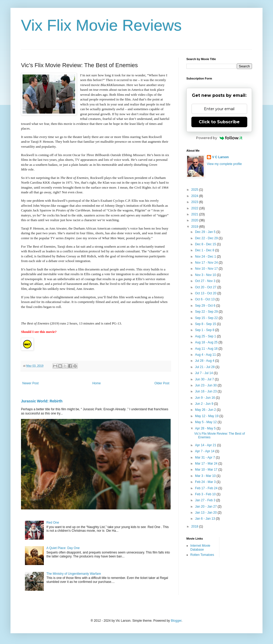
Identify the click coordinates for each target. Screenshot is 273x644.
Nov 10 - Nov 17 (207, 269)
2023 (195, 202)
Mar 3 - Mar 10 (206, 476)
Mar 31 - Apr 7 (205, 457)
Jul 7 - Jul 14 (204, 373)
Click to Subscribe (219, 122)
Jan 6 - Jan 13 (205, 519)
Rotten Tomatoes (202, 555)
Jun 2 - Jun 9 (205, 404)
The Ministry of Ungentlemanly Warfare (74, 574)
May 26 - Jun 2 (206, 410)
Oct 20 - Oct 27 (206, 287)
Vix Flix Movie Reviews (101, 25)
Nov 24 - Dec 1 (206, 257)
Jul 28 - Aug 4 (205, 361)
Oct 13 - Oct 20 (206, 293)
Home (97, 383)
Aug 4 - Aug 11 (206, 355)
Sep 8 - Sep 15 (206, 324)
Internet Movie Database (200, 547)
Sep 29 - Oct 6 (206, 306)
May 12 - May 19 (207, 416)
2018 (195, 526)
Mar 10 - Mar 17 (207, 470)
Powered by (219, 138)
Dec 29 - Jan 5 (206, 232)
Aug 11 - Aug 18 (207, 349)
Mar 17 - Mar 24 (207, 464)
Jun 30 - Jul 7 (205, 379)
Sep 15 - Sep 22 (207, 318)
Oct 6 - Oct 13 (205, 299)
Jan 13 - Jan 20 (206, 513)
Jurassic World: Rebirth (42, 401)
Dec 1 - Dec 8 (205, 250)
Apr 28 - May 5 (206, 428)
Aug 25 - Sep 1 (206, 336)
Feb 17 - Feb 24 (207, 488)
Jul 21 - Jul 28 (205, 367)
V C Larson (220, 157)
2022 (195, 208)
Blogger (176, 621)
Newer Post (30, 383)
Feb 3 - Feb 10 (206, 494)
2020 (195, 220)
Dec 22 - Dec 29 (207, 238)
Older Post (162, 383)
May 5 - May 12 (206, 422)
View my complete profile (224, 164)
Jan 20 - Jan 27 (206, 507)
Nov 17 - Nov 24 (207, 263)
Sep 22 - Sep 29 (207, 312)
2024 (195, 196)
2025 (195, 190)
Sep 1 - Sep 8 (205, 330)
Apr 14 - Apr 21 (206, 445)
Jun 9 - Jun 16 (205, 398)
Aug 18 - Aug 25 (207, 342)
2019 (195, 227)
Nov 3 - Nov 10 (206, 275)
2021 (195, 214)
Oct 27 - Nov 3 (206, 281)
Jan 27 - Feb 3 (206, 500)
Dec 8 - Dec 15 (206, 244)
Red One (53, 523)
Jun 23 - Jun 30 (206, 385)
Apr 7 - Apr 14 (205, 451)
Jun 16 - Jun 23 (206, 391)
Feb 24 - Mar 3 (206, 482)
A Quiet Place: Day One (63, 548)
